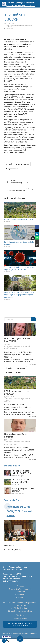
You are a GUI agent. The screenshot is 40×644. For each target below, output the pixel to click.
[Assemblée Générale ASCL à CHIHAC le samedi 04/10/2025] (20, 382)
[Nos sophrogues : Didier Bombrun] (20, 425)
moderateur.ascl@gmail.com (22, 611)
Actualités (8, 546)
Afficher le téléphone (22, 608)
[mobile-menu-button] (20, 639)
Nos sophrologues (11, 550)
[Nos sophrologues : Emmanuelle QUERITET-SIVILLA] (20, 330)
